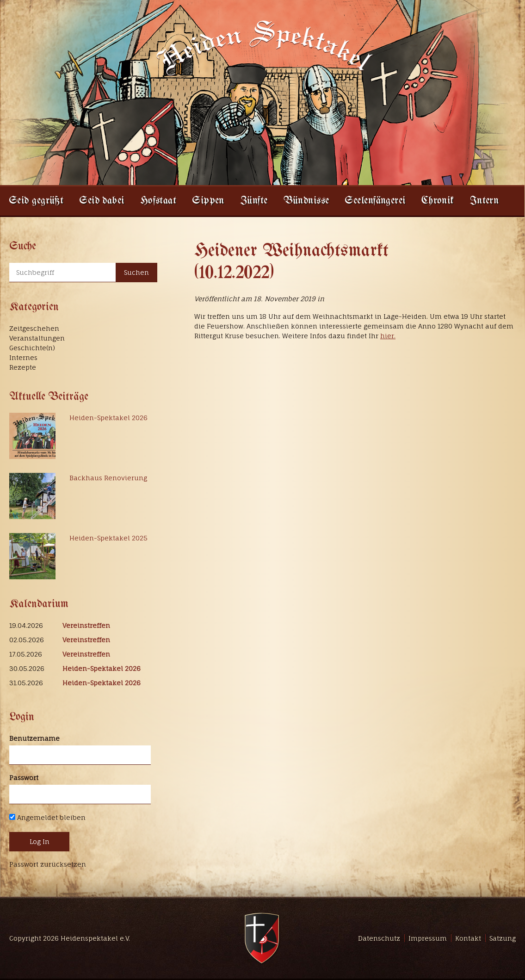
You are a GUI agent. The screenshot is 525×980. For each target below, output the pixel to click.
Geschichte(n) (32, 348)
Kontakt (468, 938)
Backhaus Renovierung (108, 478)
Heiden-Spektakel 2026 (108, 418)
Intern (485, 201)
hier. (388, 336)
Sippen (208, 201)
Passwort (24, 778)
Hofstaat (158, 201)
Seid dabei (102, 201)
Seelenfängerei (375, 201)
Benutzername (34, 738)
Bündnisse (306, 201)
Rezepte (23, 367)
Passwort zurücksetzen (48, 864)
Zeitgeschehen (34, 328)
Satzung (503, 938)
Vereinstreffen (86, 625)
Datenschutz (379, 938)
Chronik (438, 201)
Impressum (428, 938)
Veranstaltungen (37, 338)
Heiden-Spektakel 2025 (108, 538)
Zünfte (254, 201)
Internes (23, 357)
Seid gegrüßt (36, 201)
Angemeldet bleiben (47, 817)
